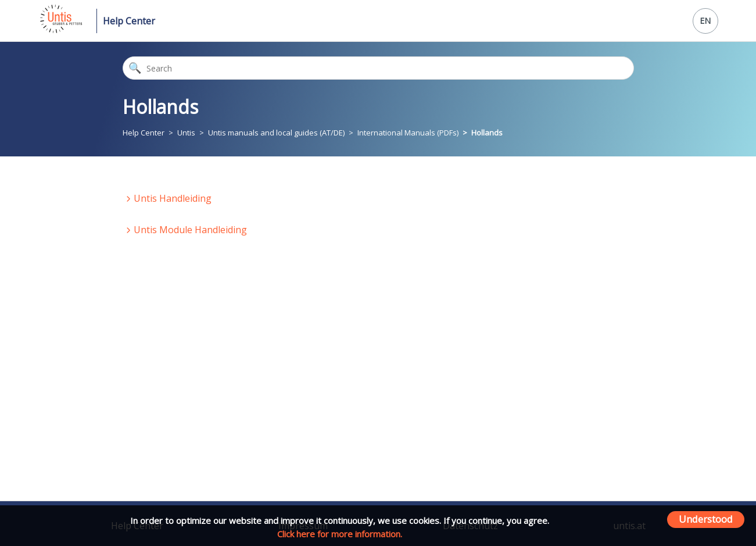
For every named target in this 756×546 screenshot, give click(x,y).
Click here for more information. (340, 534)
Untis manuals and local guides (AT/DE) (276, 133)
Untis (186, 133)
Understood (706, 519)
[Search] (378, 68)
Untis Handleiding (173, 198)
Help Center (129, 21)
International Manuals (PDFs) (408, 133)
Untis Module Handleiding (190, 230)
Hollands (487, 133)
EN (705, 21)
